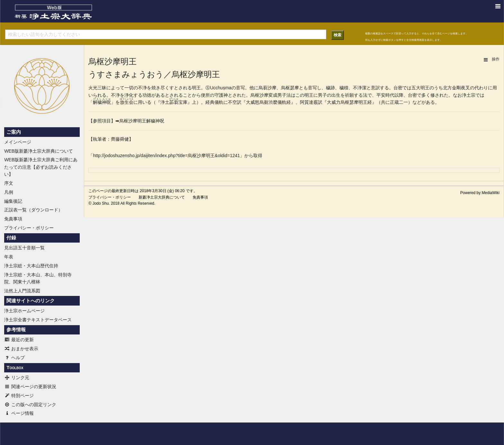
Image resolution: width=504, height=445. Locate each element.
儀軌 (219, 102)
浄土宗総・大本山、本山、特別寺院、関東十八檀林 (38, 278)
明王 (196, 88)
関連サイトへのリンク (31, 301)
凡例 (9, 192)
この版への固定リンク (30, 405)
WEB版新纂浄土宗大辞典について (39, 151)
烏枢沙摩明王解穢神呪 (142, 121)
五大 (416, 88)
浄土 (165, 102)
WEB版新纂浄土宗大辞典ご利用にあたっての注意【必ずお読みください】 (41, 167)
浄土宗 (469, 95)
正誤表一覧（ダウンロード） (33, 210)
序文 (9, 183)
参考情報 (16, 330)
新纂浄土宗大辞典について (162, 197)
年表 (9, 257)
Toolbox (15, 368)
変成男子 (277, 95)
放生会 (127, 102)
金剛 (456, 88)
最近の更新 (19, 340)
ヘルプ (14, 358)
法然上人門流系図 (22, 291)
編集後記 (13, 201)
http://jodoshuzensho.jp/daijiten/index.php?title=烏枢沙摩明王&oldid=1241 (166, 156)
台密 (398, 88)
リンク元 (17, 378)
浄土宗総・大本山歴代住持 (31, 266)
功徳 (147, 95)
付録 (11, 238)
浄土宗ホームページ (24, 311)
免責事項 (13, 219)
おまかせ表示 (21, 349)
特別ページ (19, 396)
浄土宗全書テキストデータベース (38, 320)
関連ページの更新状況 (30, 387)
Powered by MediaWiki (480, 193)
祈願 (349, 95)
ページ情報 (19, 413)
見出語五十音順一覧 (24, 248)
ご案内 (14, 132)
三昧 (102, 88)
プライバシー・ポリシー (29, 228)
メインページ (18, 142)
